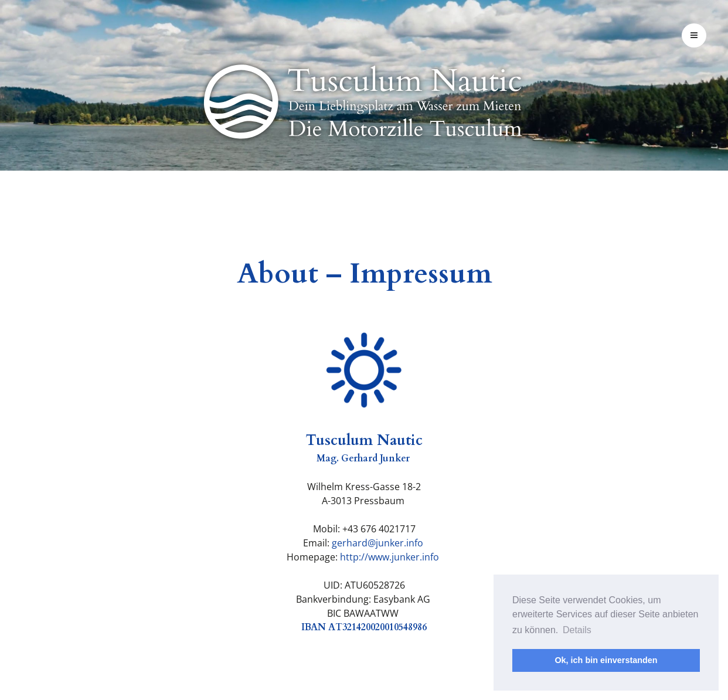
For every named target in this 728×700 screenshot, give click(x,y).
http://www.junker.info (389, 557)
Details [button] (577, 630)
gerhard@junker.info (377, 543)
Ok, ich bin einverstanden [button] (606, 660)
